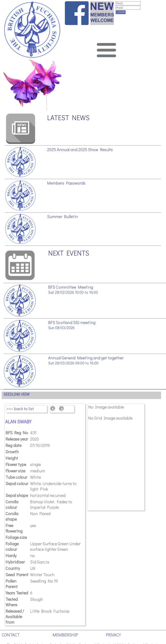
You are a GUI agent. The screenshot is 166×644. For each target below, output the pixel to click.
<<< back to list (20, 409)
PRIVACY (113, 635)
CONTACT (11, 635)
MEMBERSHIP (65, 635)
